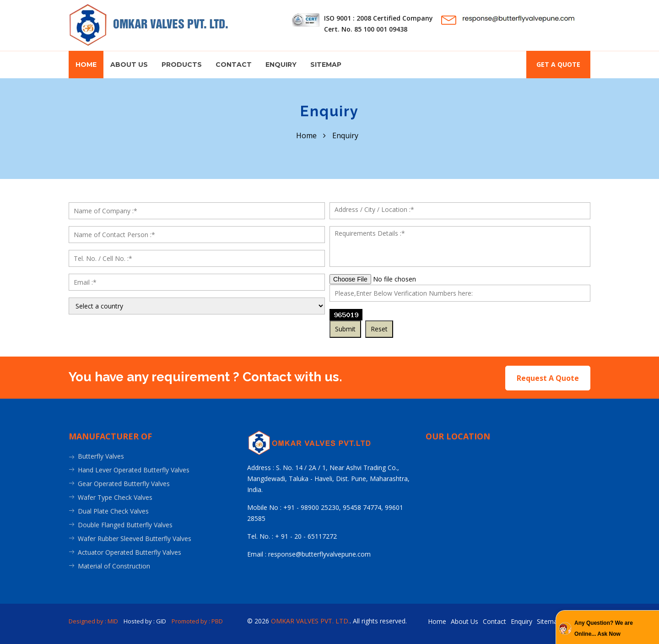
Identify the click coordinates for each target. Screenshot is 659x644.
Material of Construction (114, 565)
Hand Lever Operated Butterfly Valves (134, 469)
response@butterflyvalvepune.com (319, 553)
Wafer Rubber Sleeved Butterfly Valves (135, 538)
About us (129, 65)
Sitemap (326, 65)
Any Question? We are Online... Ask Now (604, 628)
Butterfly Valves (101, 455)
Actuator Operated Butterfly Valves (130, 551)
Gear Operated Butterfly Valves (124, 483)
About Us (465, 620)
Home (86, 65)
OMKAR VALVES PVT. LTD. (310, 620)
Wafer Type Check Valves (115, 496)
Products (182, 65)
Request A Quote (548, 377)
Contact (234, 65)
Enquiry (281, 65)
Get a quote (558, 64)
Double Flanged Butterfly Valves (125, 524)
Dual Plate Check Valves (113, 510)
